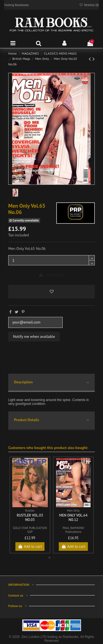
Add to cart (51, 275)
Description (51, 382)
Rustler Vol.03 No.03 (30, 518)
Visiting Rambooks (16, 5)
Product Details (51, 420)
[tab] (51, 383)
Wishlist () (89, 5)
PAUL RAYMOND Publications (73, 530)
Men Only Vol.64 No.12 (73, 518)
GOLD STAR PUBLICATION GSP (30, 530)
